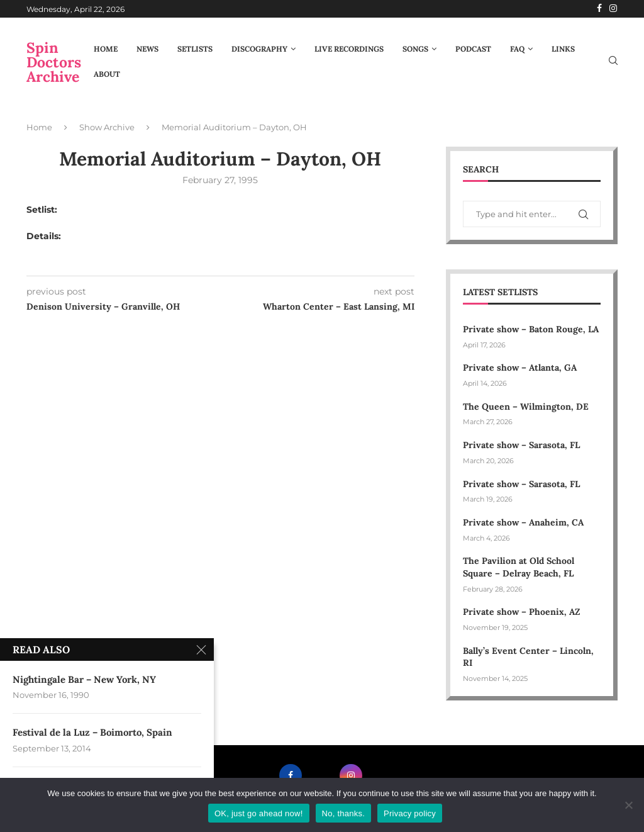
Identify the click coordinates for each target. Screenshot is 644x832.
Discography (259, 49)
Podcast (473, 49)
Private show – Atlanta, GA (520, 368)
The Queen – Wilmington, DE (526, 407)
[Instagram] (613, 9)
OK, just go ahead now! (259, 813)
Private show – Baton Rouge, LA (531, 329)
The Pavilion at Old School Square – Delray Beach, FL (519, 567)
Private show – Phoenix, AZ (521, 612)
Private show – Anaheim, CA (523, 522)
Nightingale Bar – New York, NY (84, 679)
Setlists (195, 49)
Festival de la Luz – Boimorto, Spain (92, 734)
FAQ (517, 49)
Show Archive (107, 127)
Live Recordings (349, 49)
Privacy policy (410, 813)
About (107, 74)
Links (563, 49)
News (147, 49)
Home (106, 49)
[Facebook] (599, 9)
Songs (415, 49)
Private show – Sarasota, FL (521, 445)
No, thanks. (344, 813)
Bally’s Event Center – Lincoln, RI (528, 657)
